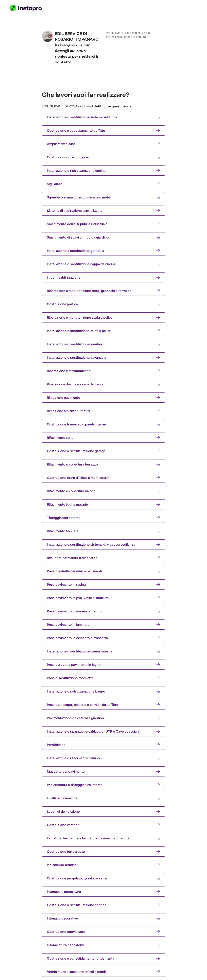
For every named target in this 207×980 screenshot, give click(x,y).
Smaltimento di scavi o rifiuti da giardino (104, 237)
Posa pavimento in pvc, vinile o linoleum (104, 598)
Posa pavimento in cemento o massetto (104, 638)
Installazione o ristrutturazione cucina (104, 171)
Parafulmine (104, 745)
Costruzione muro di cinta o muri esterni (104, 478)
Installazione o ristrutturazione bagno (104, 691)
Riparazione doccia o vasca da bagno (104, 384)
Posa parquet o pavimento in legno (104, 665)
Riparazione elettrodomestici (104, 371)
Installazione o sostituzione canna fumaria (104, 651)
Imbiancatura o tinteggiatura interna (104, 785)
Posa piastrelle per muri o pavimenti (104, 571)
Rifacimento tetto (104, 438)
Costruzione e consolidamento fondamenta (104, 958)
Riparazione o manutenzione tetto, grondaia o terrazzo (104, 291)
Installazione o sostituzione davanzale (104, 357)
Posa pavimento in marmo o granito (104, 611)
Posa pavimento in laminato (104, 625)
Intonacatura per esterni (104, 945)
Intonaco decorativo (104, 918)
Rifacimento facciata (104, 531)
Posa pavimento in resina (104, 584)
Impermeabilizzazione (104, 277)
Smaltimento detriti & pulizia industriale (104, 224)
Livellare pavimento (104, 798)
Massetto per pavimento (104, 771)
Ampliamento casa (104, 144)
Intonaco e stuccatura (104, 892)
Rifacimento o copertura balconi (104, 491)
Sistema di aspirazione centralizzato (104, 211)
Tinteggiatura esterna (104, 518)
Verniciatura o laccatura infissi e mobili (104, 972)
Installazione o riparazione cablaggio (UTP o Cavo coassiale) (104, 731)
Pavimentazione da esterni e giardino (104, 718)
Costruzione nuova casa (104, 932)
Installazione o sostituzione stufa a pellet (104, 331)
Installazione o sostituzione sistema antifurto (104, 117)
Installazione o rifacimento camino (104, 758)
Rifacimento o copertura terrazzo (104, 464)
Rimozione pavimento (104, 398)
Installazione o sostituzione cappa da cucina (104, 264)
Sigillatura (104, 184)
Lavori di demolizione (104, 811)
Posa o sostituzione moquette (104, 678)
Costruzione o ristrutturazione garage (104, 451)
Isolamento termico (104, 865)
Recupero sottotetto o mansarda (104, 558)
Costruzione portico (104, 304)
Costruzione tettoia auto (104, 852)
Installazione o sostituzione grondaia (104, 251)
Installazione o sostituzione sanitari (104, 344)
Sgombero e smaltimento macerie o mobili (104, 197)
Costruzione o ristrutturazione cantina (104, 905)
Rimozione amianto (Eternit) (104, 411)
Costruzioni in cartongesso (104, 157)
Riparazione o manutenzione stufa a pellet (104, 317)
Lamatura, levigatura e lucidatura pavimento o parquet (104, 838)
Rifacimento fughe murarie (104, 504)
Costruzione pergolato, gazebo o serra (104, 878)
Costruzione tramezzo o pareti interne (104, 424)
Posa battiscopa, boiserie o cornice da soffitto (104, 705)
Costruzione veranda (104, 825)
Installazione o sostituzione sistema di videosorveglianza (104, 544)
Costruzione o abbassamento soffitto (104, 130)
